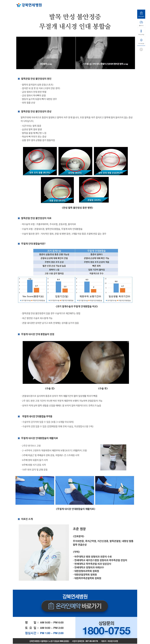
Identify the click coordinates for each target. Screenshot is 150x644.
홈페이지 (141, 26)
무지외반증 (141, 44)
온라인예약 (141, 17)
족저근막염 (141, 35)
